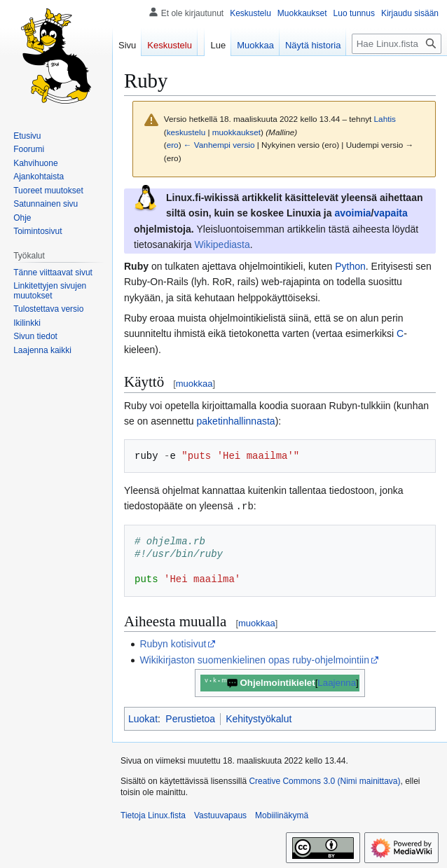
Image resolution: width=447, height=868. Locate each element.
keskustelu (186, 132)
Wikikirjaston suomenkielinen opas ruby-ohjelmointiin (254, 659)
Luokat (143, 718)
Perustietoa (190, 718)
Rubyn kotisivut (173, 643)
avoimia (352, 213)
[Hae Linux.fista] (397, 44)
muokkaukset (236, 132)
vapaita (390, 213)
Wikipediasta (222, 244)
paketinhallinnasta (236, 421)
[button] (42, 350)
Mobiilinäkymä (282, 815)
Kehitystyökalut (259, 718)
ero (173, 145)
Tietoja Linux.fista (153, 815)
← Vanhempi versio (219, 145)
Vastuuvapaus (220, 815)
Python (350, 266)
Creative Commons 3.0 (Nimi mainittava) (324, 780)
